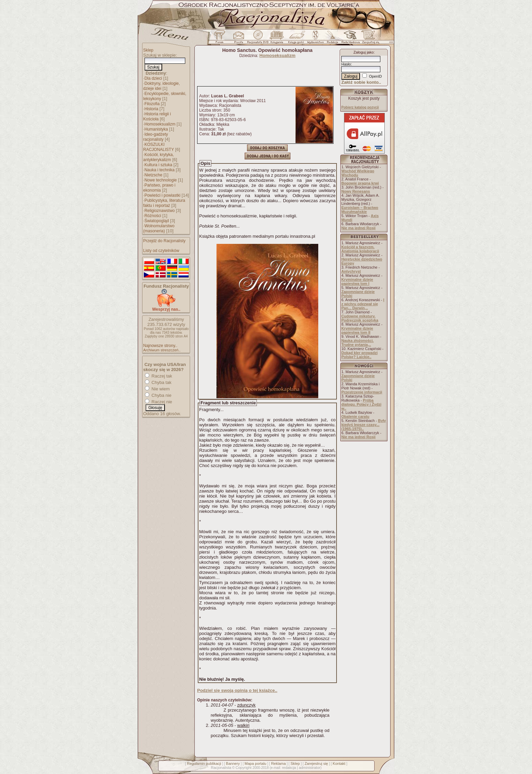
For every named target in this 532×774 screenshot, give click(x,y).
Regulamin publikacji (204, 763)
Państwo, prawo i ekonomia (159, 188)
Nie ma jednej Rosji (358, 228)
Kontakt (339, 763)
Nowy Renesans (356, 191)
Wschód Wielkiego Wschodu (358, 173)
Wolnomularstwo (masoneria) (159, 228)
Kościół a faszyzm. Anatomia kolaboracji (360, 249)
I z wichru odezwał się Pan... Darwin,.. (363, 304)
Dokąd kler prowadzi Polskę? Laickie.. (359, 355)
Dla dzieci (153, 78)
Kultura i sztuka (158, 165)
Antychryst (351, 271)
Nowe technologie (161, 180)
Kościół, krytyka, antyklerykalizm (158, 157)
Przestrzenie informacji (362, 392)
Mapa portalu (255, 763)
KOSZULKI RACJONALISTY (159, 147)
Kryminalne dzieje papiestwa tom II (357, 330)
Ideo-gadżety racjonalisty (156, 137)
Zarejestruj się (316, 763)
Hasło (346, 64)
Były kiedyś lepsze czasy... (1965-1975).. (364, 425)
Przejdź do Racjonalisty (164, 241)
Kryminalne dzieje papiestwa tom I (357, 282)
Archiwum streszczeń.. (162, 350)
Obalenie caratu (355, 417)
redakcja (289, 768)
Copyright (243, 768)
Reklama (278, 763)
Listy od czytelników (161, 251)
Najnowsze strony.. (160, 346)
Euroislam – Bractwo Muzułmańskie (360, 210)
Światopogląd (157, 221)
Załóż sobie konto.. (361, 82)
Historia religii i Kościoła (157, 117)
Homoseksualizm (160, 124)
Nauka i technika (160, 170)
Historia (151, 109)
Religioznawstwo (160, 211)
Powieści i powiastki (163, 195)
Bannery (233, 763)
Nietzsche (154, 175)
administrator (310, 768)
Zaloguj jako (364, 52)
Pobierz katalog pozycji (360, 107)
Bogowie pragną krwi (360, 183)
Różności (153, 216)
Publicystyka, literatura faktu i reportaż (164, 203)
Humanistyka (156, 129)
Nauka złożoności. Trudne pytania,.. (357, 343)
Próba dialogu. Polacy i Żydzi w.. (361, 404)
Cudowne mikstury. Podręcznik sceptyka (360, 318)
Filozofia (152, 104)
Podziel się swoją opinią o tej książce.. (237, 690)
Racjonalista (221, 768)
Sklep (148, 50)
